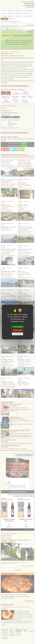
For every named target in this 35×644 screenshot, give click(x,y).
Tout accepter (17, 327)
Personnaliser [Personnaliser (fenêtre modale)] (18, 334)
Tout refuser (18, 330)
